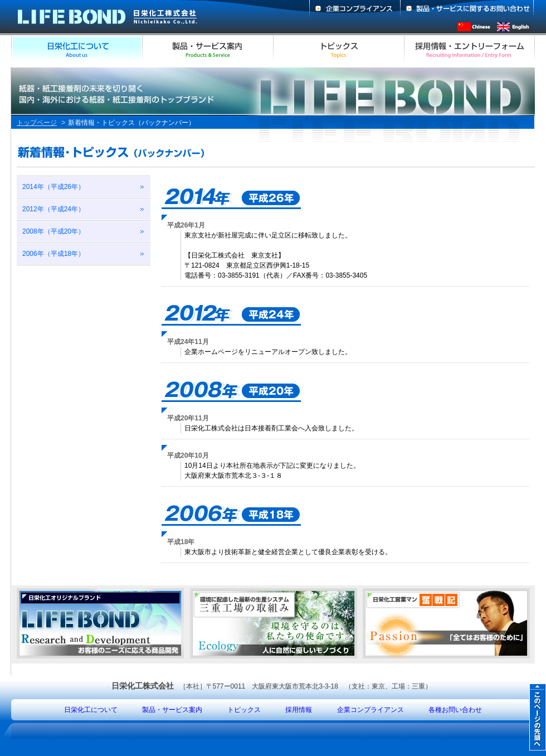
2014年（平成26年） (53, 187)
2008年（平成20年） (53, 231)
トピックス (244, 710)
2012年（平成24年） (53, 209)
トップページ (37, 123)
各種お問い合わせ (455, 710)
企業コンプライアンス (370, 710)
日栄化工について (91, 710)
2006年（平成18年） (53, 254)
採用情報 (299, 710)
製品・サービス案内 (172, 710)
